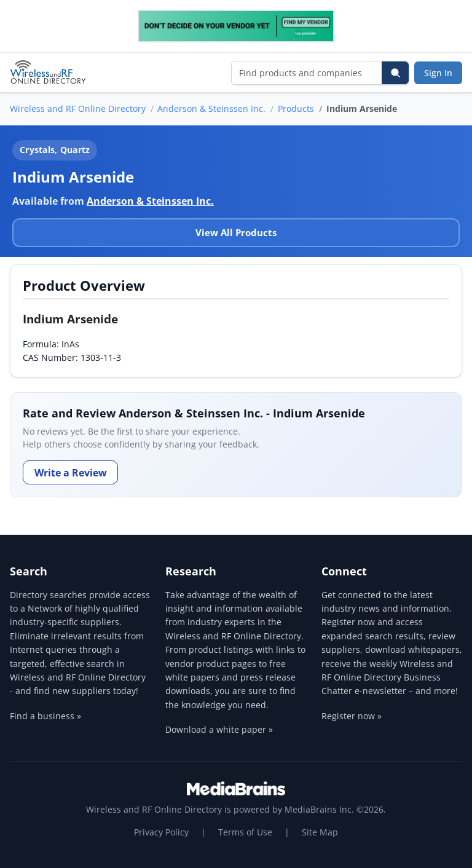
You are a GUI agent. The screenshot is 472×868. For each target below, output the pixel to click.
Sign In (438, 73)
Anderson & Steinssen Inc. (211, 108)
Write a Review (71, 473)
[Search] (395, 73)
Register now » (352, 716)
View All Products (236, 232)
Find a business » (45, 716)
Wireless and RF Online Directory (78, 108)
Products (296, 108)
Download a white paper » (219, 729)
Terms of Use (245, 832)
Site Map (320, 832)
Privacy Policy (161, 832)
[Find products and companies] (307, 73)
